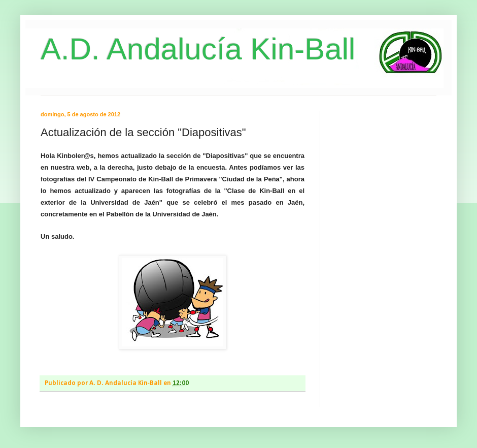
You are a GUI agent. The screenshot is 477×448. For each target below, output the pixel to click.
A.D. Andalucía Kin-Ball (198, 49)
